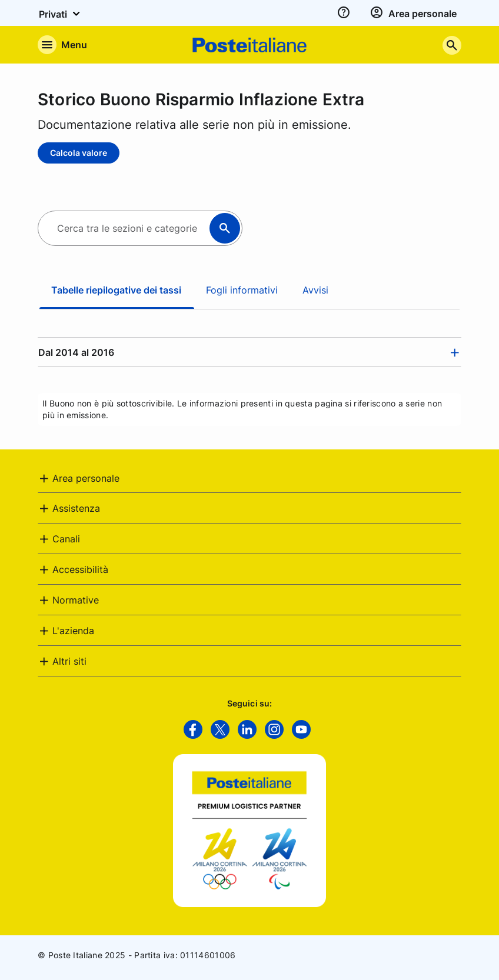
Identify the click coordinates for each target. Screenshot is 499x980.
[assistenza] (344, 13)
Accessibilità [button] (80, 569)
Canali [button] (66, 539)
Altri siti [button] (69, 661)
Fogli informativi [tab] (242, 290)
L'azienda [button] (73, 631)
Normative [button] (76, 600)
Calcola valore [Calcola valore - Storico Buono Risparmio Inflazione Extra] (79, 153)
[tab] (249, 352)
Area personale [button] (86, 478)
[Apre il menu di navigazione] (62, 45)
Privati (61, 14)
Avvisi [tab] (315, 290)
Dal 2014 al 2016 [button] (76, 352)
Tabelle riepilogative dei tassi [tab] (116, 290)
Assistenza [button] (76, 508)
